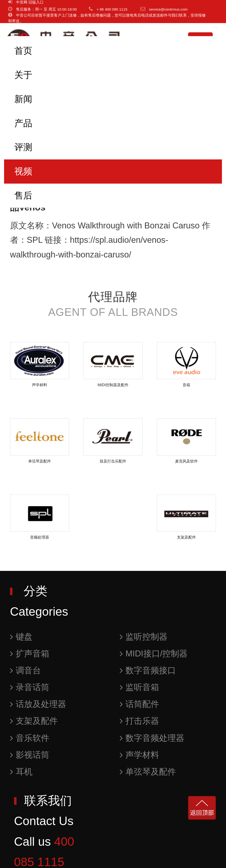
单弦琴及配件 (148, 772)
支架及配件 (34, 721)
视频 (23, 171)
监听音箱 (139, 687)
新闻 (23, 99)
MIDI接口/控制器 (154, 654)
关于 (23, 75)
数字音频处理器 (152, 738)
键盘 (21, 637)
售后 (23, 195)
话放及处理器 (38, 704)
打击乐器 (139, 721)
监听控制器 (144, 637)
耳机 (21, 772)
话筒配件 (139, 704)
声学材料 (139, 755)
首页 (23, 51)
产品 (23, 123)
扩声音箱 (30, 654)
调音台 (25, 670)
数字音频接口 (148, 670)
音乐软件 (30, 738)
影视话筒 (30, 755)
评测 (23, 147)
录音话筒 (30, 687)
